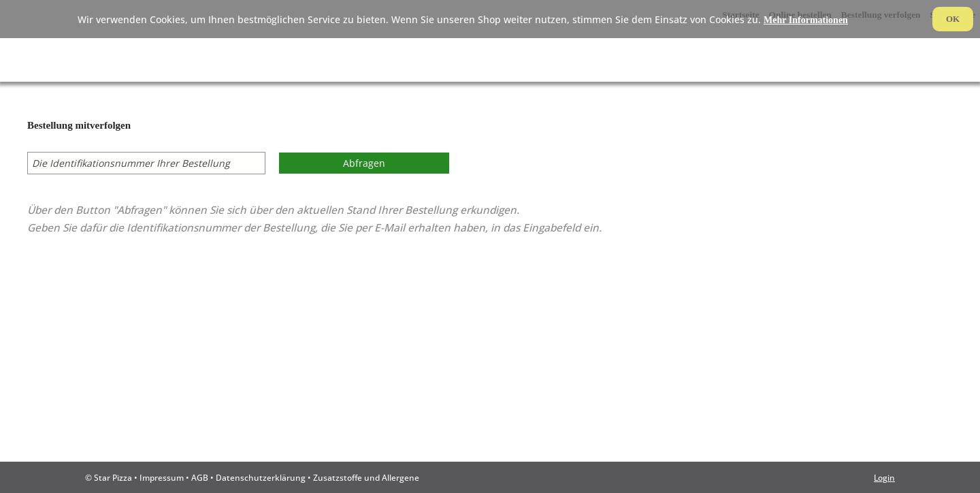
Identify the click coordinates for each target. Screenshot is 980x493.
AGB (200, 477)
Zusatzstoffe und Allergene (366, 477)
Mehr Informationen (806, 20)
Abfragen (364, 163)
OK (953, 19)
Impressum (162, 477)
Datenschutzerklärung (261, 477)
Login (884, 477)
